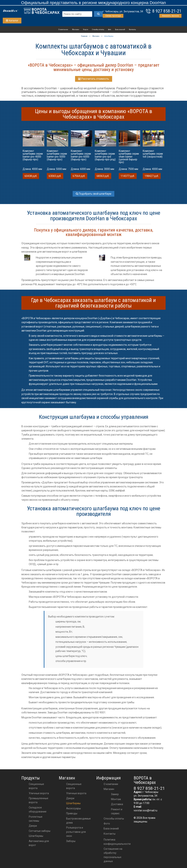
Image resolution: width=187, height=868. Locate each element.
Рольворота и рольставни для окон (76, 832)
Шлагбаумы (36, 836)
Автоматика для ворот (39, 843)
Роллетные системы (36, 819)
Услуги (86, 30)
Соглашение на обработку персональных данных (113, 855)
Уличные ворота (39, 793)
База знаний (120, 30)
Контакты (132, 30)
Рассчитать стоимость (94, 79)
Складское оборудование (38, 810)
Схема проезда (113, 16)
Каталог (12, 20)
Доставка (117, 804)
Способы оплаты (98, 30)
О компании (63, 30)
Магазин (76, 30)
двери (70, 798)
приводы (72, 813)
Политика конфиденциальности (117, 842)
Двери (33, 826)
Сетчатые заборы (40, 831)
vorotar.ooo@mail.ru (146, 810)
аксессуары (73, 808)
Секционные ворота (36, 786)
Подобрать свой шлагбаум (93, 194)
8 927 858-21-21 (167, 11)
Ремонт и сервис (117, 811)
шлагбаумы (73, 803)
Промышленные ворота (39, 800)
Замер (115, 794)
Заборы (71, 841)
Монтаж (116, 799)
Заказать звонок (170, 16)
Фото (110, 30)
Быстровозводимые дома (78, 821)
